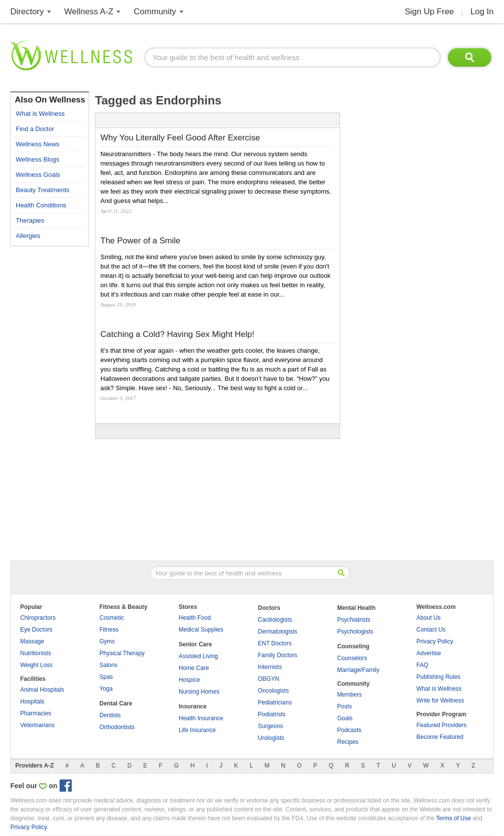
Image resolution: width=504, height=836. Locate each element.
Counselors (352, 658)
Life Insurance (197, 730)
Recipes (348, 742)
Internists (270, 667)
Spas (106, 677)
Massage (32, 641)
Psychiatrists (354, 620)
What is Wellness (40, 114)
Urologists (271, 738)
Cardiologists (275, 620)
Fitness (109, 630)
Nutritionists (36, 653)
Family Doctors (278, 655)
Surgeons (270, 726)
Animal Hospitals (42, 690)
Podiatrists (272, 714)
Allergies (28, 236)
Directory (27, 12)
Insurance (193, 706)
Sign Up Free (429, 12)
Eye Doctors (36, 630)
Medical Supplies (201, 630)
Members (349, 695)
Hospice (189, 680)
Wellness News (38, 144)
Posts (345, 706)
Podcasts (349, 730)
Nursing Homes (199, 692)
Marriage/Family (358, 670)
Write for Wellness (440, 701)
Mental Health (356, 608)
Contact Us (431, 630)
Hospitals (32, 702)
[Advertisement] (50, 399)
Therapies (30, 220)
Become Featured (440, 737)
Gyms (107, 641)
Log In (482, 12)
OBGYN (268, 679)
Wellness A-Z (89, 12)
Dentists (110, 715)
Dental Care (116, 703)
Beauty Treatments (43, 190)
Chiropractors (38, 618)
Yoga (106, 689)
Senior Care (195, 644)
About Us (428, 618)
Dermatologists (278, 632)
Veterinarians (37, 725)
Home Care (194, 668)
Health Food (195, 618)
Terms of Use (454, 818)
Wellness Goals (38, 175)
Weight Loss (36, 665)
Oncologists (273, 691)
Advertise (429, 653)
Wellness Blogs (38, 159)
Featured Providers (441, 725)
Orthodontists (117, 727)
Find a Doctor (35, 129)
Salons (109, 665)
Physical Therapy (122, 653)
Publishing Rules (438, 677)
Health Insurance (201, 718)
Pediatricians (275, 702)
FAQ (422, 665)
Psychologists (355, 632)
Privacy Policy (435, 641)
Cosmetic (112, 618)
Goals (345, 718)
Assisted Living (198, 656)
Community (155, 12)
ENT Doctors (275, 643)
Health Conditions (41, 205)
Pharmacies (36, 713)
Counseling (353, 646)
